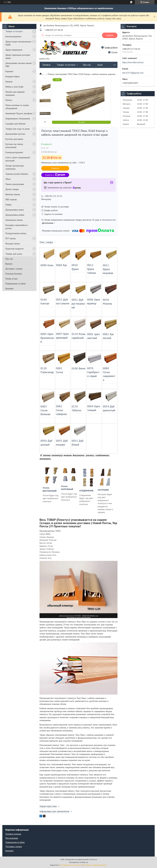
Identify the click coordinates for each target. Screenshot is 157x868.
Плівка (8, 205)
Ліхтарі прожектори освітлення (15, 167)
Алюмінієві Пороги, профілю (19, 113)
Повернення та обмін (16, 284)
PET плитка (11, 238)
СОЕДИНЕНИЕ (86, 491)
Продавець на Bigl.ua (79, 862)
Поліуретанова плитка (16, 233)
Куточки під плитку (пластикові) (14, 146)
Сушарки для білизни (15, 124)
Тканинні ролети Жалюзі (17, 174)
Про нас (9, 259)
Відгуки (9, 264)
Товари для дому (14, 254)
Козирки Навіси (13, 76)
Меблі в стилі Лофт (14, 87)
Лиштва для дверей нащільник (15, 93)
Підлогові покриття (14, 249)
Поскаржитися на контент (71, 865)
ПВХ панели (11, 200)
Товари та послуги (14, 31)
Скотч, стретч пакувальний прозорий (18, 159)
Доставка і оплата (14, 269)
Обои (8, 179)
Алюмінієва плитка (14, 220)
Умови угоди (11, 279)
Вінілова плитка (13, 194)
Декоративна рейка (15, 215)
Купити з (55, 175)
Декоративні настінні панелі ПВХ (19, 65)
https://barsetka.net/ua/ (133, 62)
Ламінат (9, 82)
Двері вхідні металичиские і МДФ (19, 43)
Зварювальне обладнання (18, 119)
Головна (46, 65)
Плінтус (9, 100)
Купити (55, 168)
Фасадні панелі (13, 244)
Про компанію (12, 838)
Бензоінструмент (13, 36)
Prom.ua (93, 859)
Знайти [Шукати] (110, 35)
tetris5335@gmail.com (133, 73)
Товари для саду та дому (18, 129)
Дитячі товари (12, 189)
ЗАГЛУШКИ (103, 490)
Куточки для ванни (14, 139)
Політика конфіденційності (95, 865)
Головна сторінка (13, 834)
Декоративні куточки (15, 134)
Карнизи (9, 71)
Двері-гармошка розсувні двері (18, 56)
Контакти (9, 289)
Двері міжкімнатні (14, 50)
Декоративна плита (15, 210)
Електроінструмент (14, 152)
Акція (100, 65)
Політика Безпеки (14, 274)
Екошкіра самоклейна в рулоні (17, 227)
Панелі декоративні (15, 184)
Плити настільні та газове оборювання (17, 107)
